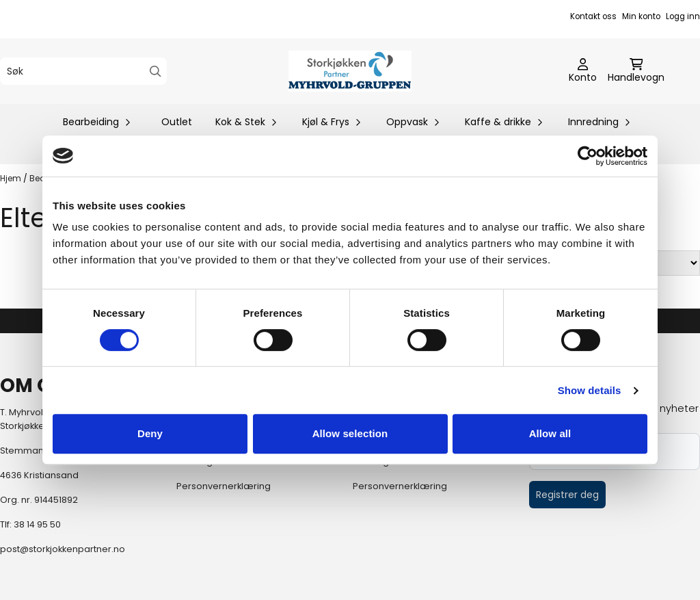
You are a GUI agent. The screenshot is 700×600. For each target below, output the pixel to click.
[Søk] (83, 71)
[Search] (156, 71)
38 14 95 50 (37, 524)
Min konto (641, 16)
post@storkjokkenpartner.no (63, 549)
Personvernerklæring (224, 486)
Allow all (550, 433)
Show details (590, 390)
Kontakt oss (593, 16)
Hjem (12, 178)
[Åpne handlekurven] (636, 71)
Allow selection (350, 433)
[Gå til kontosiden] (583, 71)
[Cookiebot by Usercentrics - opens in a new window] (588, 156)
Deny (150, 433)
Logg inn (683, 16)
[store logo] (350, 71)
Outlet (177, 122)
